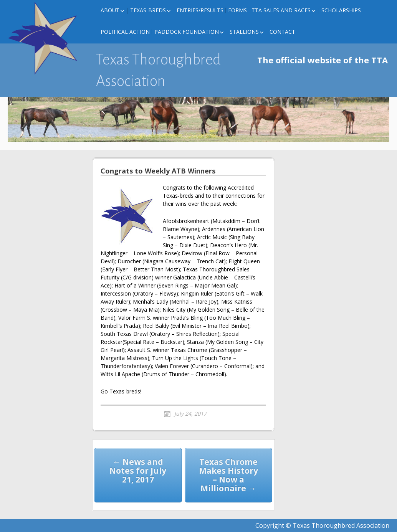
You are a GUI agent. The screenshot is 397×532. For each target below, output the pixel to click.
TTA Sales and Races (281, 10)
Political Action (125, 32)
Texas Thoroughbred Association (158, 70)
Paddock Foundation (187, 32)
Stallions (244, 32)
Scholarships (341, 10)
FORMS (237, 10)
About (110, 10)
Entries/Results (200, 10)
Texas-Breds (148, 10)
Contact (282, 32)
